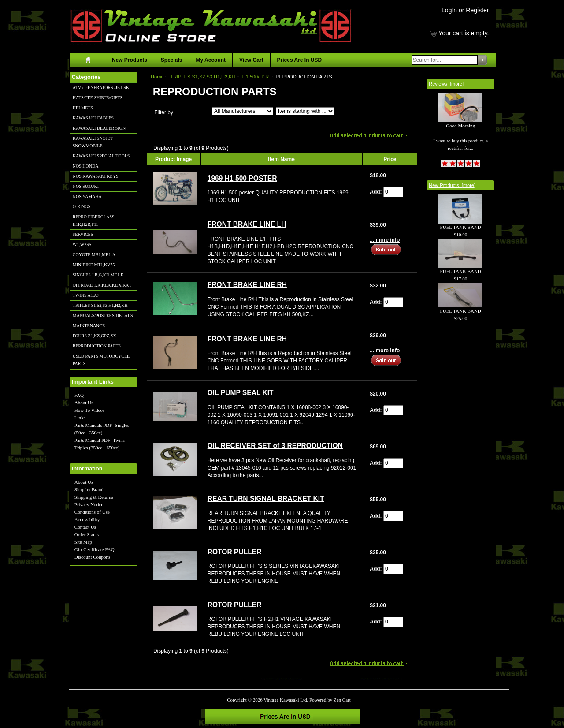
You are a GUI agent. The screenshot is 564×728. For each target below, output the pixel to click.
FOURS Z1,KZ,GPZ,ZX (95, 336)
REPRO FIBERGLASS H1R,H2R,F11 (94, 220)
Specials (172, 60)
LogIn (449, 10)
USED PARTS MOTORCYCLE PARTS (101, 360)
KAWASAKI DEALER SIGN (99, 128)
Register (477, 10)
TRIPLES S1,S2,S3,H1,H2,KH (100, 305)
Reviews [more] (446, 84)
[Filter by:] (243, 111)
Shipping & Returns (94, 497)
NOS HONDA (86, 166)
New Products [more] (452, 185)
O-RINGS (82, 207)
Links (80, 418)
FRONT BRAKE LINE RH (247, 285)
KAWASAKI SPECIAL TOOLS (101, 156)
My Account (211, 60)
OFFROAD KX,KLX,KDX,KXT (102, 285)
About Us (84, 403)
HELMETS (83, 108)
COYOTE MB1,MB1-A (94, 255)
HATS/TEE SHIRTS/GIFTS (98, 98)
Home (157, 77)
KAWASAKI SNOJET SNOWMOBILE (93, 142)
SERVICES (83, 234)
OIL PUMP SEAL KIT (241, 393)
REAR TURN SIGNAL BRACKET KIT (266, 498)
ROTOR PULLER (235, 552)
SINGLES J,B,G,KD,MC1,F (98, 275)
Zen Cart (342, 700)
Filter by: (164, 112)
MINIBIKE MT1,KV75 (94, 265)
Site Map (83, 542)
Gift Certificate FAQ (95, 549)
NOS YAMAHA (87, 196)
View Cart (251, 60)
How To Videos (89, 410)
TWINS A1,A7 (86, 295)
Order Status (87, 534)
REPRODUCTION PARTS (97, 346)
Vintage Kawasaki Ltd (285, 700)
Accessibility (87, 519)
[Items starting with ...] (305, 111)
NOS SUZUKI (86, 186)
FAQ (79, 395)
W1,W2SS (82, 245)
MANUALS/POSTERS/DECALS (103, 315)
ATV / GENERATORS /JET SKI (102, 88)
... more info (385, 240)
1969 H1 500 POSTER (242, 178)
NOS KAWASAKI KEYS (96, 176)
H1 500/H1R (256, 77)
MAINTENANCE (89, 326)
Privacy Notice (89, 504)
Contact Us (85, 527)
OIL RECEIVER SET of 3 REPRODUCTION (275, 446)
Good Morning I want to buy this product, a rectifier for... (460, 127)
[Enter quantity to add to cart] (393, 192)
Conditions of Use (92, 512)
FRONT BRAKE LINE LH (247, 224)
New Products (130, 60)
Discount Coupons (93, 557)
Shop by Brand (89, 489)
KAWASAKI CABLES (93, 118)
